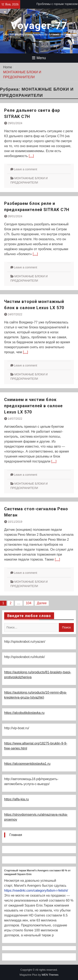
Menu (39, 58)
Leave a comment (25, 169)
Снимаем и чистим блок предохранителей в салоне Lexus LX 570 (33, 406)
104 (29, 603)
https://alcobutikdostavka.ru (24, 713)
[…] (31, 156)
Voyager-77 (39, 26)
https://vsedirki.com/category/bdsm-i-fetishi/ (36, 891)
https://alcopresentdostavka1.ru (27, 764)
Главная (16, 835)
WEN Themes (50, 975)
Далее (42, 603)
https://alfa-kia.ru (16, 799)
